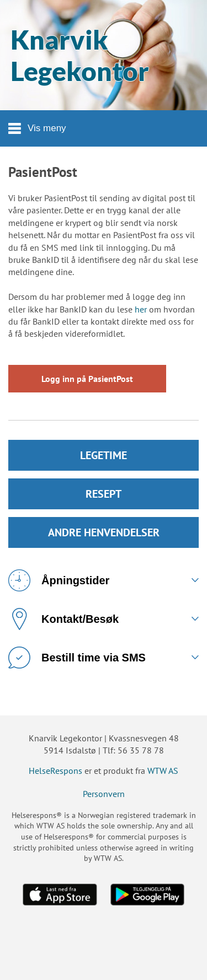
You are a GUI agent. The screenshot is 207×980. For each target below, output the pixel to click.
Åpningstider (59, 580)
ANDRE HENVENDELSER (104, 532)
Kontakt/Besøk (63, 619)
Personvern (104, 794)
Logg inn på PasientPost (87, 379)
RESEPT (104, 494)
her (141, 309)
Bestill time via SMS (77, 658)
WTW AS (163, 771)
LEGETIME (104, 455)
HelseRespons (55, 771)
